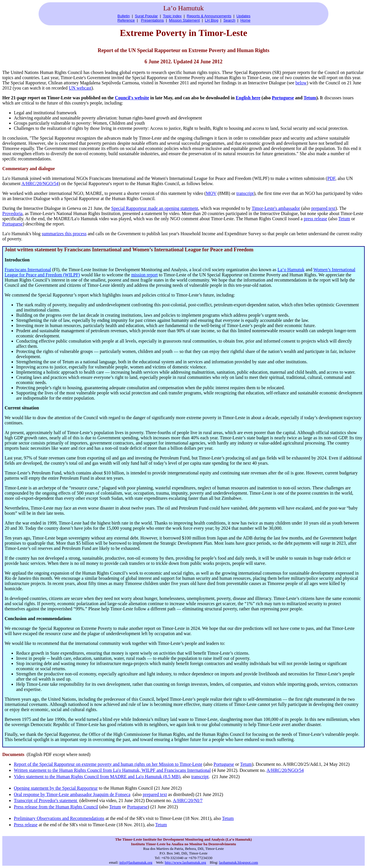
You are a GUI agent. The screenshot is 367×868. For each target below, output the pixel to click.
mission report (144, 275)
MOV (211, 193)
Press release (26, 825)
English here (248, 98)
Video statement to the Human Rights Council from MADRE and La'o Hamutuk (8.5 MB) (97, 777)
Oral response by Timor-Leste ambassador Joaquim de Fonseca (72, 794)
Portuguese (283, 98)
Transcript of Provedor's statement (46, 800)
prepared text (324, 208)
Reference (126, 20)
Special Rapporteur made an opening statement (155, 208)
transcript (245, 193)
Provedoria (12, 213)
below (301, 83)
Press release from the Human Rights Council (56, 807)
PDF (331, 178)
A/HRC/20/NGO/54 (40, 184)
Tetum (310, 98)
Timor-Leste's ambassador (276, 208)
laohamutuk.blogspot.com (239, 862)
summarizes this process (64, 234)
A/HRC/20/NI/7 (188, 800)
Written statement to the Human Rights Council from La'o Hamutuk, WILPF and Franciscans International (112, 770)
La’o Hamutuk (291, 270)
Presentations (152, 20)
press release (315, 219)
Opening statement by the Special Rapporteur (56, 788)
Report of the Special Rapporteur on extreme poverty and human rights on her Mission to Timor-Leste (108, 764)
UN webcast (80, 88)
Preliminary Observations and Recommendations (59, 818)
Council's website (132, 98)
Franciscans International (28, 270)
